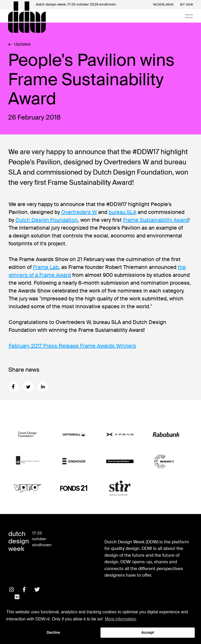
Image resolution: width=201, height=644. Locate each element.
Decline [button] (53, 632)
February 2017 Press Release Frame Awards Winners (72, 346)
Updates (19, 44)
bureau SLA (122, 212)
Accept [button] (148, 632)
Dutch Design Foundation (47, 220)
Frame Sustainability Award (156, 220)
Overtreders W (79, 212)
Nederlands (163, 5)
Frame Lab (46, 267)
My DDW (186, 5)
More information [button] (121, 619)
